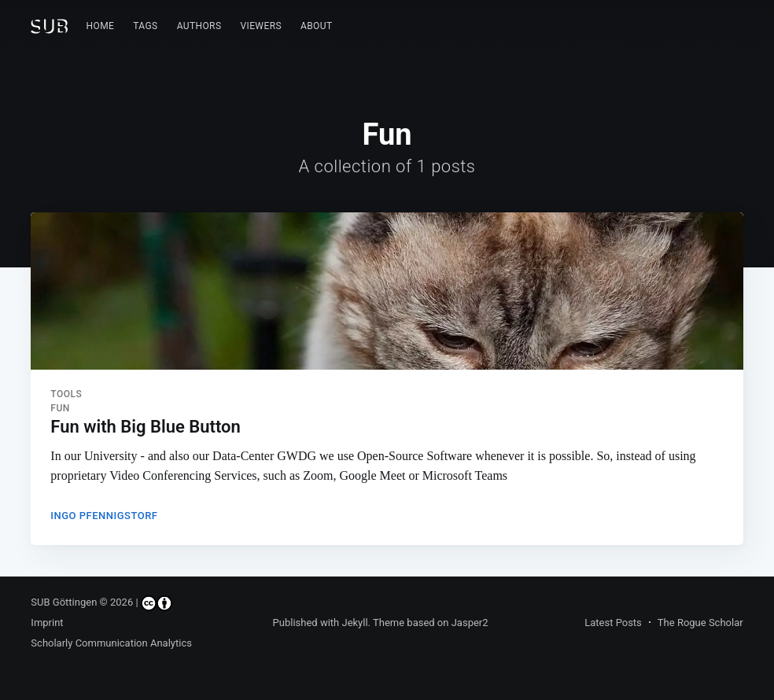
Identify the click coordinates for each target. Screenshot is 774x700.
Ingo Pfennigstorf (104, 516)
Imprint (47, 623)
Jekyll (354, 623)
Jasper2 (470, 623)
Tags (145, 26)
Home (101, 26)
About (317, 26)
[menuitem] (101, 26)
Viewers (261, 26)
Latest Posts (613, 623)
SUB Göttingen (64, 602)
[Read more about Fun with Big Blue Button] (387, 291)
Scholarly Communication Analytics (111, 643)
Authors (199, 26)
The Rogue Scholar (700, 623)
